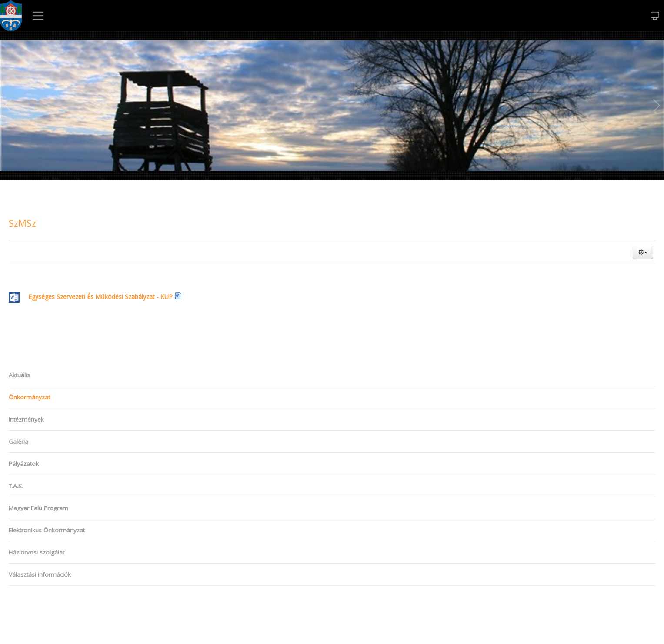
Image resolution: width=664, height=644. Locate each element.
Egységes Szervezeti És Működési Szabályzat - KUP (91, 297)
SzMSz (22, 223)
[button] (643, 252)
